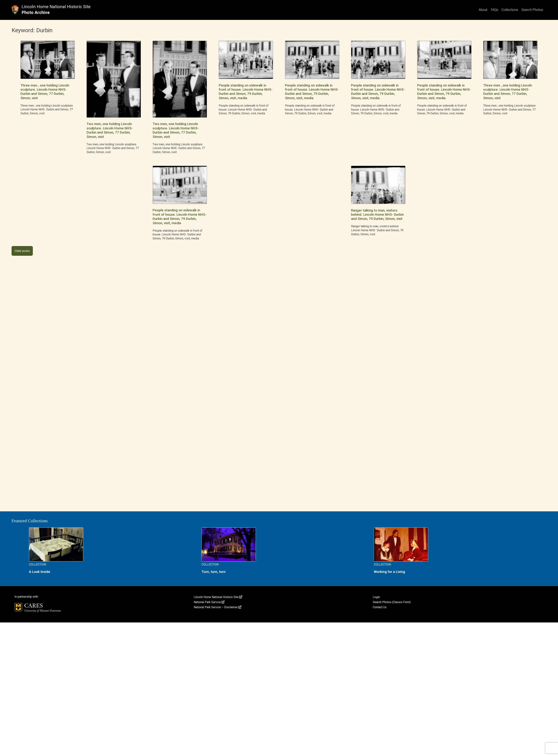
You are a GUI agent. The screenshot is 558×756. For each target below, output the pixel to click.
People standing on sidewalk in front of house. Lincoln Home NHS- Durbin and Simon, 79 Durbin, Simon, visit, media (246, 92)
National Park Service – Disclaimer (218, 607)
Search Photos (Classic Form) (392, 602)
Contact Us (380, 607)
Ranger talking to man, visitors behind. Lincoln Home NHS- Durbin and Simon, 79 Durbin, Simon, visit (377, 215)
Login (376, 597)
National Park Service (209, 602)
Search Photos (532, 10)
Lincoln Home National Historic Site (56, 7)
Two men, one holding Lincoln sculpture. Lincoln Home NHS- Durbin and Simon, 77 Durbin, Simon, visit (110, 130)
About (483, 10)
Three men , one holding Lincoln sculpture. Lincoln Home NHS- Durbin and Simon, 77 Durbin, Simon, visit (45, 92)
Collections (510, 10)
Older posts (22, 251)
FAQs (495, 10)
